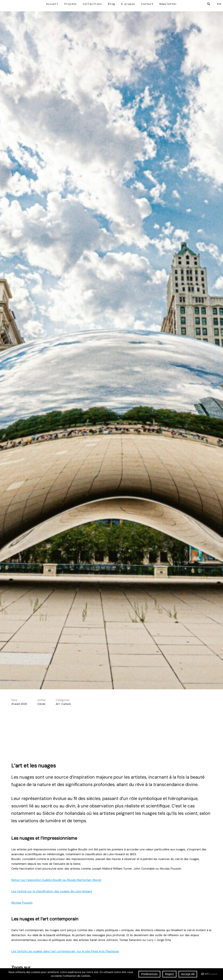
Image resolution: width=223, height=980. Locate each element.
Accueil (52, 4)
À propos (128, 4)
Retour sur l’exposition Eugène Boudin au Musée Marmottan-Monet (56, 880)
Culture (66, 704)
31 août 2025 (19, 704)
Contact (147, 4)
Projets (71, 4)
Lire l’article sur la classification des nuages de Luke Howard (52, 891)
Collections (92, 4)
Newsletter (168, 4)
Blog (111, 4)
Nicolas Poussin (22, 903)
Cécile (41, 704)
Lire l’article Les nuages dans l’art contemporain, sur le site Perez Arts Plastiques (65, 951)
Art (58, 704)
